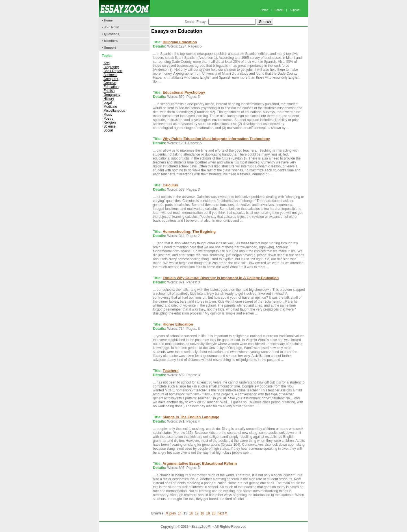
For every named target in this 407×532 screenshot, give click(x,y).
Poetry (108, 119)
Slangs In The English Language (191, 417)
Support (295, 10)
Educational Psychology (184, 92)
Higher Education (178, 324)
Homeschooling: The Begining (189, 231)
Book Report (113, 71)
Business (110, 75)
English (109, 91)
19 (208, 513)
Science (110, 126)
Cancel (279, 10)
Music (108, 115)
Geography (112, 95)
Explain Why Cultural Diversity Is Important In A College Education (221, 278)
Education (111, 87)
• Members (110, 41)
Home (264, 10)
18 (202, 513)
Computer (111, 79)
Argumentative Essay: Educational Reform (200, 463)
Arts (106, 63)
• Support (109, 48)
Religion (110, 122)
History (109, 99)
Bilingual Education (180, 42)
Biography (111, 67)
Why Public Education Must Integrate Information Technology (216, 139)
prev (171, 513)
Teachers (170, 371)
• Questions (111, 34)
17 (197, 513)
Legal (108, 103)
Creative (110, 83)
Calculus (170, 185)
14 (180, 513)
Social (108, 130)
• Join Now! (110, 27)
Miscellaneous (114, 111)
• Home (107, 20)
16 (191, 513)
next (222, 513)
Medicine (110, 107)
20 (214, 513)
